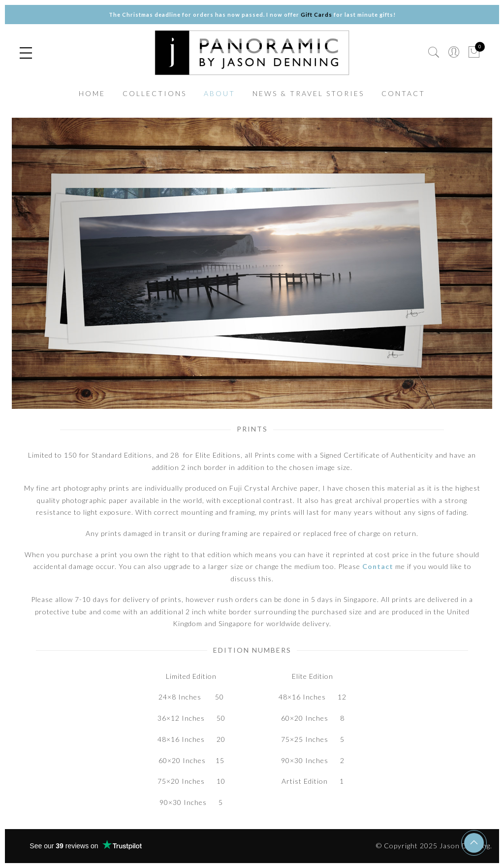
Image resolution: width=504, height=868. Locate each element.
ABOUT (220, 93)
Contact (378, 566)
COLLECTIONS (155, 93)
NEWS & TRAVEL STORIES (308, 93)
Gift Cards (316, 15)
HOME (92, 93)
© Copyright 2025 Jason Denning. (434, 846)
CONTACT (403, 93)
